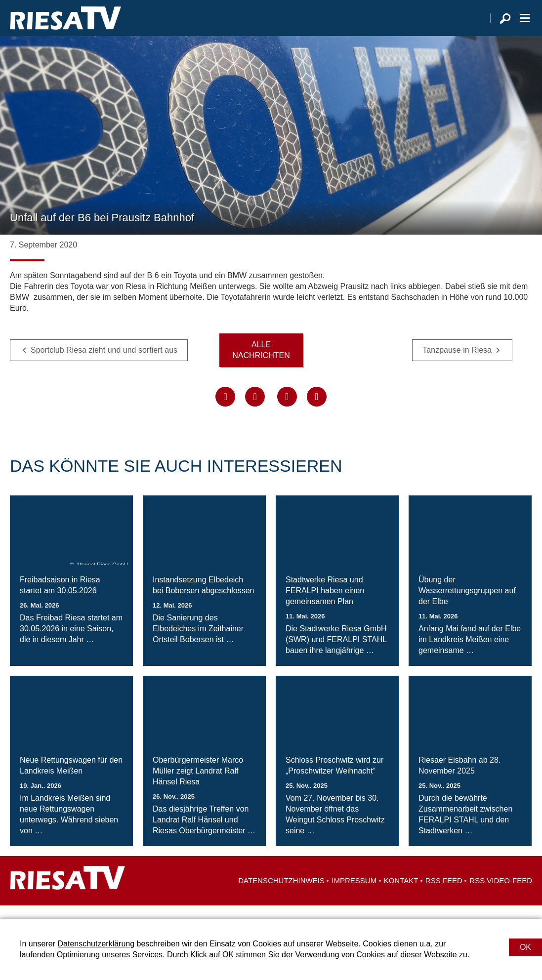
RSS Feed (444, 894)
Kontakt (401, 894)
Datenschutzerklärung (96, 944)
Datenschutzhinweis (281, 894)
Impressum (354, 894)
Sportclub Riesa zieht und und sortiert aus (104, 363)
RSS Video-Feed (501, 894)
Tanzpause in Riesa (457, 363)
